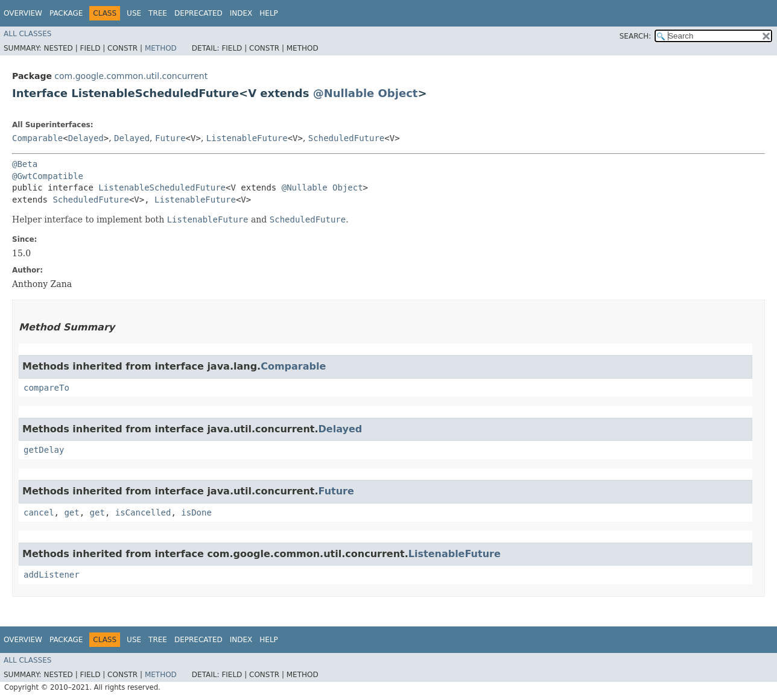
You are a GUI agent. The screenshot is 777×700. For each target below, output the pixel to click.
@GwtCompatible (48, 176)
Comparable (37, 138)
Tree (158, 13)
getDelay (44, 450)
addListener (52, 575)
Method (161, 48)
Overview (23, 13)
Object (398, 93)
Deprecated (198, 13)
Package (66, 13)
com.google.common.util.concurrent (131, 76)
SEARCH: (636, 36)
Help (269, 13)
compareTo (46, 388)
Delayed (86, 138)
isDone (196, 512)
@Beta (25, 164)
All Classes (27, 34)
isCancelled (143, 512)
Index (241, 13)
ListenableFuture (247, 138)
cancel (39, 512)
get (71, 512)
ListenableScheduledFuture (162, 188)
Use (134, 13)
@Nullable (344, 93)
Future (170, 138)
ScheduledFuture (346, 138)
